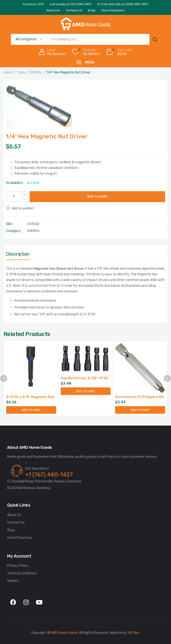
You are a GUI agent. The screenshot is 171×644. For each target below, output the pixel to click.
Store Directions (20, 538)
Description (18, 254)
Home (8, 72)
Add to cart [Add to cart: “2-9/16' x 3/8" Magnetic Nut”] (31, 410)
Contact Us (16, 523)
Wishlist (13, 581)
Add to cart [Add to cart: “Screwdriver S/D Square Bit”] (140, 410)
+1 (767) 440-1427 (49, 475)
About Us (14, 515)
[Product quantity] (17, 197)
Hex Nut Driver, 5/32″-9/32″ (85, 378)
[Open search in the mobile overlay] (86, 39)
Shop (11, 530)
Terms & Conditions (22, 573)
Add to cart (97, 197)
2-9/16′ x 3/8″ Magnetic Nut (30, 397)
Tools (21, 72)
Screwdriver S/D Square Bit (139, 397)
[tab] (18, 255)
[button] (12, 90)
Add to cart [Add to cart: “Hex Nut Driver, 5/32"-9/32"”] (85, 391)
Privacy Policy (18, 566)
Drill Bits (36, 72)
